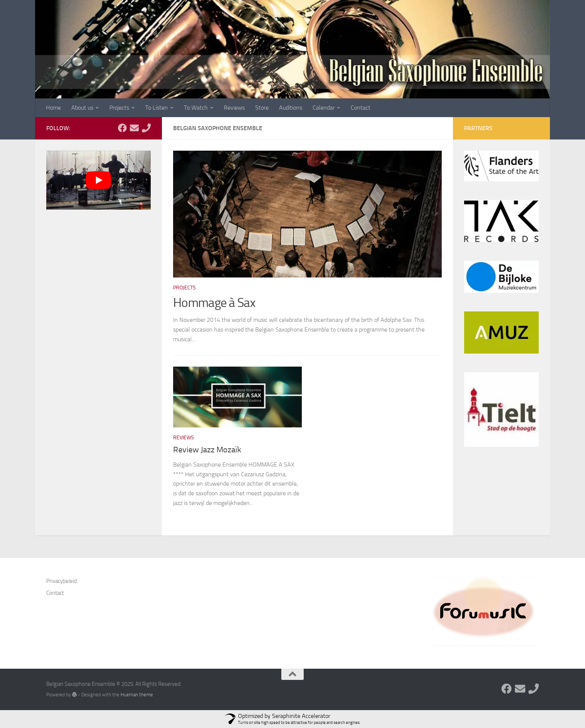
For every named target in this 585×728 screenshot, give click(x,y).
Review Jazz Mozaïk (207, 450)
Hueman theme (137, 695)
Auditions (291, 108)
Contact (361, 108)
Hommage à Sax (214, 303)
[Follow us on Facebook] (122, 128)
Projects (119, 108)
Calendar (324, 108)
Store (262, 108)
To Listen (157, 108)
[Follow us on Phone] (146, 128)
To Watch (196, 108)
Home (53, 108)
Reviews (234, 108)
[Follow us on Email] (134, 128)
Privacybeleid (62, 581)
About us (82, 108)
